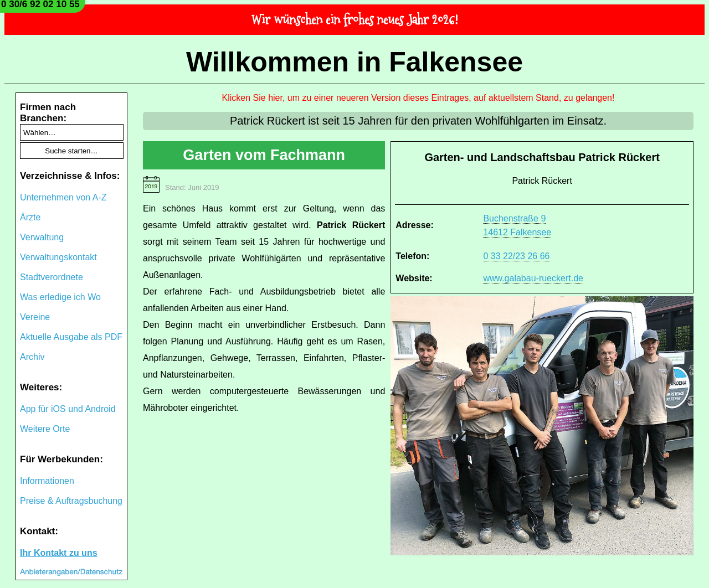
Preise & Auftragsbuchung (71, 501)
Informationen (47, 481)
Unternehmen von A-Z (63, 197)
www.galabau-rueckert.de (533, 278)
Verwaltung (42, 237)
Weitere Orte (45, 429)
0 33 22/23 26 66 (516, 256)
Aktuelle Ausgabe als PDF (71, 337)
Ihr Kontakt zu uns (59, 553)
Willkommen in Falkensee (354, 62)
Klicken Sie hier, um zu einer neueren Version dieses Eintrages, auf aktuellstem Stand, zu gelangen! (418, 98)
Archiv (32, 357)
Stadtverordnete (52, 277)
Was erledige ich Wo (60, 297)
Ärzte (30, 217)
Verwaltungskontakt (58, 257)
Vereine (35, 317)
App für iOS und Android (68, 409)
